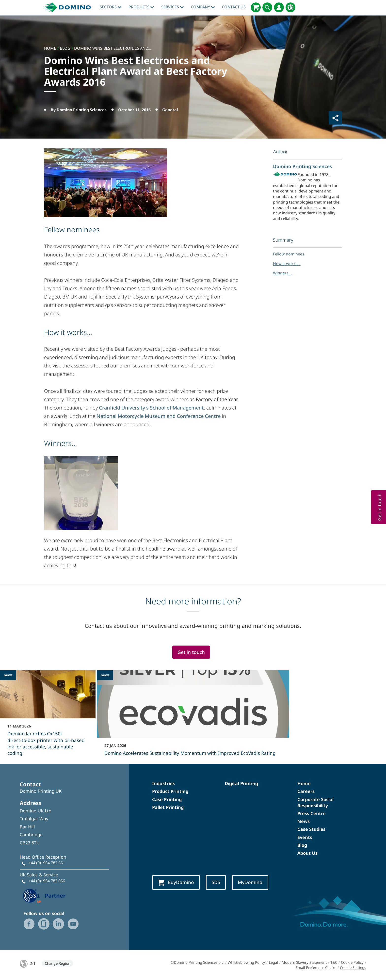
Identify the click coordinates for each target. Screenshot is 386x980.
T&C (334, 962)
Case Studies (311, 829)
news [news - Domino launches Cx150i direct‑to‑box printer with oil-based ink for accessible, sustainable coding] (8, 675)
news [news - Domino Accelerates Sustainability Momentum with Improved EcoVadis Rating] (105, 675)
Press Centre (312, 813)
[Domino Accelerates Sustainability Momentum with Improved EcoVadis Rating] (193, 716)
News (304, 821)
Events (305, 837)
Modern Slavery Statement (304, 962)
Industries (163, 783)
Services (172, 7)
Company (203, 7)
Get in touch (191, 652)
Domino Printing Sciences (302, 166)
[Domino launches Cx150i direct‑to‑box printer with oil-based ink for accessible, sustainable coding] (48, 716)
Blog (302, 845)
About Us (307, 853)
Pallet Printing (168, 807)
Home (304, 783)
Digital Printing (241, 783)
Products (141, 7)
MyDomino (250, 882)
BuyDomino (176, 882)
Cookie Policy (352, 962)
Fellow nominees (289, 254)
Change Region (58, 963)
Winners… (282, 273)
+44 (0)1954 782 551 (47, 863)
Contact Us (234, 7)
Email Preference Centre (316, 967)
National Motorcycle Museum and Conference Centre (159, 416)
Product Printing (170, 791)
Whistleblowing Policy (246, 962)
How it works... (287, 264)
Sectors (111, 7)
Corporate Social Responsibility (315, 802)
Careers (306, 791)
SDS (216, 882)
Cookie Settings (353, 967)
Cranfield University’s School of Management (151, 408)
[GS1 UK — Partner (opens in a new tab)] (44, 895)
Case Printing (167, 799)
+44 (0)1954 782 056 (47, 881)
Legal (273, 962)
